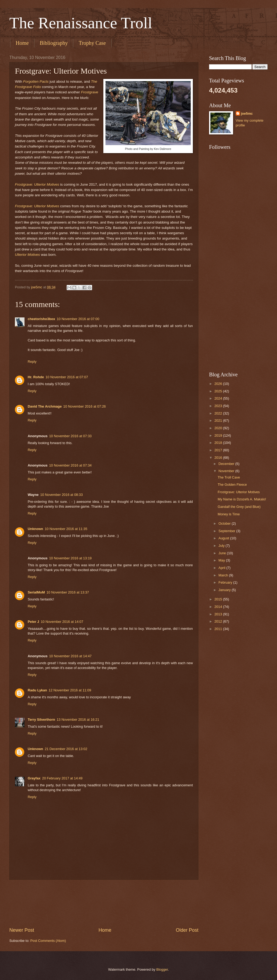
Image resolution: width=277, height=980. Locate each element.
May (222, 560)
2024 (219, 398)
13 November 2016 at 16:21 (78, 720)
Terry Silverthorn (41, 720)
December (227, 464)
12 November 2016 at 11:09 (70, 690)
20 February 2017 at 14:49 (62, 778)
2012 (219, 621)
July (222, 546)
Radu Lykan (37, 690)
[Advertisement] (104, 903)
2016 (219, 458)
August (224, 538)
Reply (32, 362)
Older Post (187, 930)
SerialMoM (36, 592)
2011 (219, 629)
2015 (219, 599)
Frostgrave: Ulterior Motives (37, 184)
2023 (219, 406)
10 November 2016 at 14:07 (62, 622)
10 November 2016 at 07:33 (70, 436)
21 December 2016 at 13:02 (66, 749)
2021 (219, 421)
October (225, 523)
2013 (219, 614)
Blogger (162, 969)
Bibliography (54, 43)
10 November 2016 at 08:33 (62, 495)
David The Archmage (45, 406)
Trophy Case (92, 43)
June (223, 553)
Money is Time (229, 514)
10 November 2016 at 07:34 (70, 465)
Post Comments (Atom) (48, 941)
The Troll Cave (229, 477)
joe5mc (247, 113)
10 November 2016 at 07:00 (78, 319)
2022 (219, 413)
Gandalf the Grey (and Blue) (239, 507)
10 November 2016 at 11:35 (66, 529)
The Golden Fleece (232, 485)
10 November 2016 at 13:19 (70, 558)
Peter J (33, 622)
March (224, 575)
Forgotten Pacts (36, 81)
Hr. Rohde (36, 377)
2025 (219, 391)
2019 (219, 435)
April (222, 568)
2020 (219, 428)
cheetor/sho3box (41, 319)
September (227, 531)
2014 (219, 607)
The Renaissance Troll (81, 23)
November (227, 471)
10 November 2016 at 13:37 (68, 592)
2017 (219, 450)
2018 (219, 443)
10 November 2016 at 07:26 (85, 406)
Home (22, 43)
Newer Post (22, 930)
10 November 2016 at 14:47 (70, 656)
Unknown (35, 529)
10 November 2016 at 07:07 (67, 377)
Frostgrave (90, 92)
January (225, 590)
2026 (219, 384)
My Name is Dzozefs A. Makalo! (242, 499)
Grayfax (34, 778)
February (226, 582)
